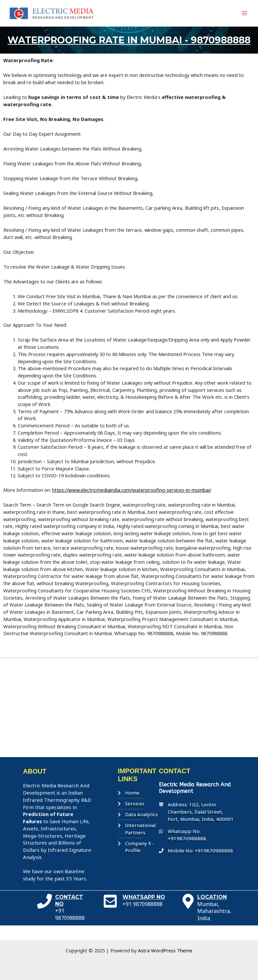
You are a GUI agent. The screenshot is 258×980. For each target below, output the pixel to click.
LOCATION (212, 912)
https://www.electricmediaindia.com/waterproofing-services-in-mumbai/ (131, 505)
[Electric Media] (129, 722)
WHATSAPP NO (144, 912)
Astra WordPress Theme (165, 950)
